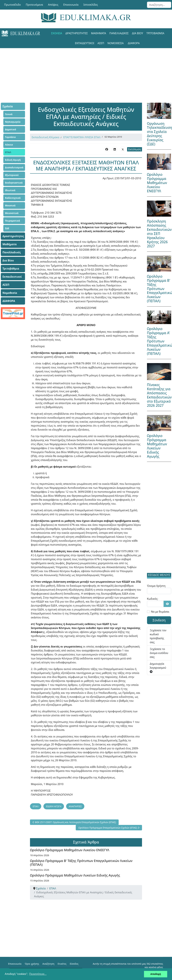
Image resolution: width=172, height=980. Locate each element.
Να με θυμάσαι (160, 612)
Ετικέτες (62, 964)
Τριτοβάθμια (155, 33)
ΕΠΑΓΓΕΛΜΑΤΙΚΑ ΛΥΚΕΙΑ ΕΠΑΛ (82, 137)
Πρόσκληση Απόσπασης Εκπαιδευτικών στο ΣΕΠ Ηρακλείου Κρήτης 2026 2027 (159, 234)
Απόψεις (53, 5)
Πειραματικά (13, 221)
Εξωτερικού (12, 175)
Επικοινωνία (71, 5)
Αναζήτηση (48, 964)
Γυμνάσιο (10, 137)
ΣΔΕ (7, 228)
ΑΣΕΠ (101, 43)
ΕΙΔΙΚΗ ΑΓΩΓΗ (54, 806)
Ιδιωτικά (10, 190)
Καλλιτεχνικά (13, 198)
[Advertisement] (86, 71)
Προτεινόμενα (34, 5)
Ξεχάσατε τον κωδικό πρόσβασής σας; (158, 636)
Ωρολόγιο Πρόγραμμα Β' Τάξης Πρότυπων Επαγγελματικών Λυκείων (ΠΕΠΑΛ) (81, 863)
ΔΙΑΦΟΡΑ (134, 43)
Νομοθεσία (115, 43)
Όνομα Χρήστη (156, 586)
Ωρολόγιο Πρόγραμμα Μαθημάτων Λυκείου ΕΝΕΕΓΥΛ (70, 850)
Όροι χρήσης (32, 964)
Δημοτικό (11, 129)
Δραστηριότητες (77, 33)
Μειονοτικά (12, 213)
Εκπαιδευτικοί (85, 43)
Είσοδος (74, 964)
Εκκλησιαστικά (14, 183)
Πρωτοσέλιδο (13, 5)
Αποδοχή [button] (156, 974)
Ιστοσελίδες (91, 5)
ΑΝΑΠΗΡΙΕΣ (75, 806)
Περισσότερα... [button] (38, 974)
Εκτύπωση (134, 149)
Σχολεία (57, 33)
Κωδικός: (153, 599)
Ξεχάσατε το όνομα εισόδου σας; (159, 653)
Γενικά (9, 114)
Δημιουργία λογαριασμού (158, 667)
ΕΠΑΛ (8, 152)
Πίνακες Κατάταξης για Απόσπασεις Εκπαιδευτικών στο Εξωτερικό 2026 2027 (159, 395)
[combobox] (159, 5)
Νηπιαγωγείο (13, 122)
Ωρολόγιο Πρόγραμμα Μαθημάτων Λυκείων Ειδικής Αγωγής (75, 875)
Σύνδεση (159, 620)
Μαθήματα (99, 33)
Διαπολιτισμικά (14, 167)
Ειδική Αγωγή (13, 160)
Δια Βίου (137, 33)
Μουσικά (10, 205)
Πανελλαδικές (119, 33)
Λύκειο (9, 145)
